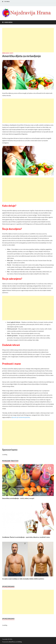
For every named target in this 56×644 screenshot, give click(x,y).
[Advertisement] (28, 40)
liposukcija (15, 417)
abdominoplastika (25, 417)
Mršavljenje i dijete (8, 53)
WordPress (12, 642)
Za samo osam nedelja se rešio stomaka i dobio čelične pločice (23, 579)
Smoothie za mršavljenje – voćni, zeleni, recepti (18, 498)
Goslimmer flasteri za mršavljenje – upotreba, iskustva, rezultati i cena (26, 537)
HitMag (20, 642)
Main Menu (8, 22)
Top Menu (7, 2)
